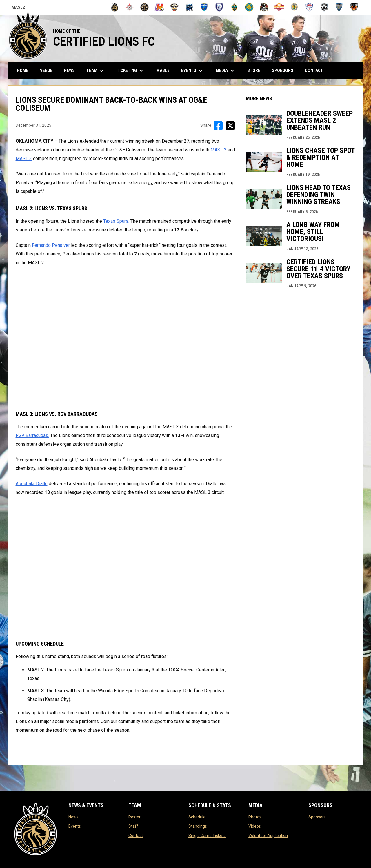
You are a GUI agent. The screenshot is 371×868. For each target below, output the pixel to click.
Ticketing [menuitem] (131, 71)
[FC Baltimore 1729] (130, 7)
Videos (255, 826)
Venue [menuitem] (46, 70)
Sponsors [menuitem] (283, 70)
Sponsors (317, 817)
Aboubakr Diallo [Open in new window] (32, 484)
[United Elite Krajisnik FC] (339, 7)
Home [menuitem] (23, 70)
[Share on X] (230, 126)
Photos (255, 817)
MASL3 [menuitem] (165, 70)
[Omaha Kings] (234, 7)
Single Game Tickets (207, 836)
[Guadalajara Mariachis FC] (144, 7)
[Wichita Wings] (354, 7)
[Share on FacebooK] (218, 126)
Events (75, 826)
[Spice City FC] (294, 7)
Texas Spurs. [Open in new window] (116, 221)
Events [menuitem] (193, 71)
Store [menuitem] (256, 70)
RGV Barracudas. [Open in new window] (32, 435)
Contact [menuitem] (314, 70)
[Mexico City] (204, 7)
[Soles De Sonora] (279, 7)
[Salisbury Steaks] (249, 7)
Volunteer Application (268, 836)
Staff (133, 826)
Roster (134, 817)
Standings (198, 826)
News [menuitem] (69, 70)
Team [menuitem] (96, 71)
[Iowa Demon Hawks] (174, 7)
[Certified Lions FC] (115, 7)
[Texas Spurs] (309, 7)
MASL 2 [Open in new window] (219, 150)
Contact (136, 836)
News (73, 817)
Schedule (197, 817)
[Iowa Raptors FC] (189, 7)
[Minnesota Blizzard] (219, 7)
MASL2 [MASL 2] (18, 8)
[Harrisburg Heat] (160, 7)
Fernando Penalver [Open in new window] (51, 245)
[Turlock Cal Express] (324, 7)
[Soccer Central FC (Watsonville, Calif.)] (264, 7)
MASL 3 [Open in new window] (24, 158)
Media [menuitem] (226, 71)
